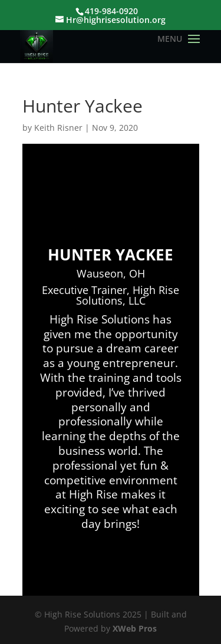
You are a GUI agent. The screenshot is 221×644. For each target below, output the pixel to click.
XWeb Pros (135, 628)
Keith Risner (58, 128)
